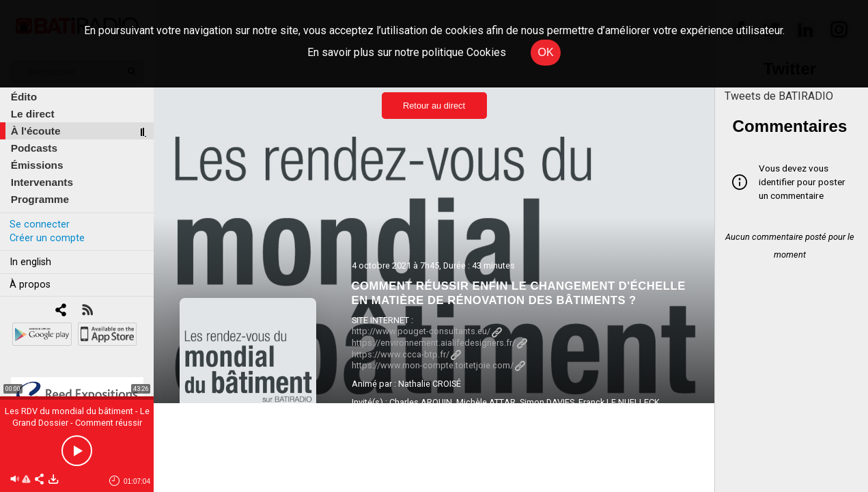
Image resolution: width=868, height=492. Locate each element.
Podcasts (34, 148)
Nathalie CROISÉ (430, 384)
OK (545, 52)
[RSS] (87, 311)
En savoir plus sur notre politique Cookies (407, 52)
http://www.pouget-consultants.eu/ (427, 331)
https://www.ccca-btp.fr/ (406, 354)
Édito (24, 97)
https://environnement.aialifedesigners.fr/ (439, 343)
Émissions (37, 165)
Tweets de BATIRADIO (779, 96)
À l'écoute (36, 131)
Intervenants (42, 182)
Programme (40, 199)
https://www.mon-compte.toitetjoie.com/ (438, 365)
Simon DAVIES (547, 402)
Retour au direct (434, 106)
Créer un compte (47, 238)
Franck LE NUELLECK (619, 402)
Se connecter (40, 224)
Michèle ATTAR (486, 402)
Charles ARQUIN (421, 402)
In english (30, 262)
